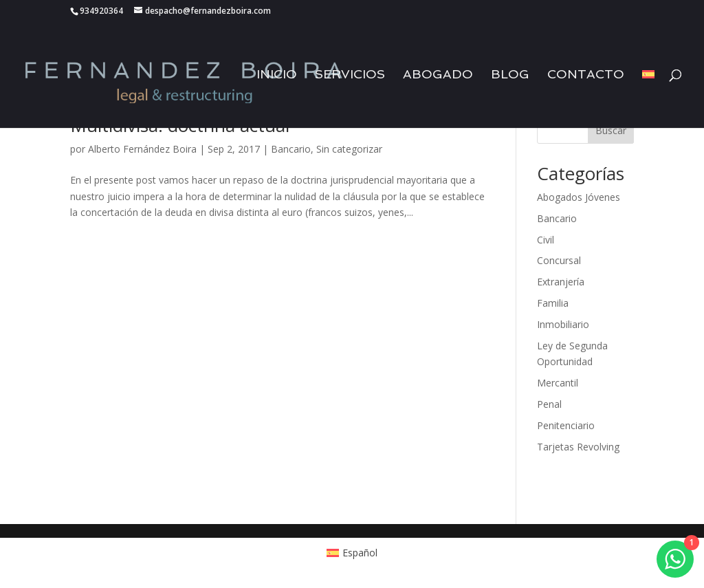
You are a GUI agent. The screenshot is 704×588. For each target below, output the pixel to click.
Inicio (277, 75)
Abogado (438, 75)
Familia (553, 303)
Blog (510, 75)
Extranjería (561, 282)
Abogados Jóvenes (579, 197)
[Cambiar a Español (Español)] (352, 552)
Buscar (611, 130)
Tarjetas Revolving (578, 447)
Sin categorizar (349, 149)
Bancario (291, 149)
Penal (549, 404)
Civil (546, 240)
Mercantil (558, 383)
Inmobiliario (563, 324)
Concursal (559, 260)
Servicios (350, 75)
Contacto (586, 75)
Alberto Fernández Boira (142, 149)
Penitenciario (566, 425)
